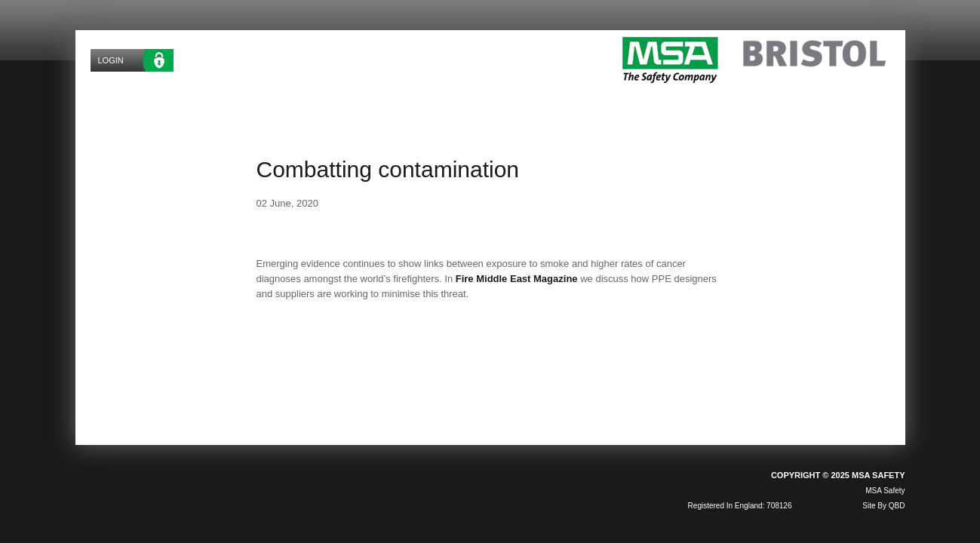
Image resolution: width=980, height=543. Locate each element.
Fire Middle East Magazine (517, 279)
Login (111, 60)
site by (883, 506)
